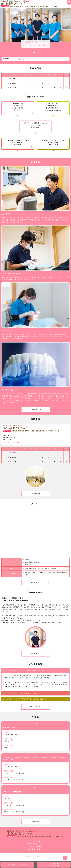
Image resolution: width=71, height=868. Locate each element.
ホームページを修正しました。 (20, 59)
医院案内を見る (36, 494)
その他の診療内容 (36, 409)
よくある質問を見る (36, 707)
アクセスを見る (36, 583)
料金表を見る (36, 822)
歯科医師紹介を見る (36, 654)
